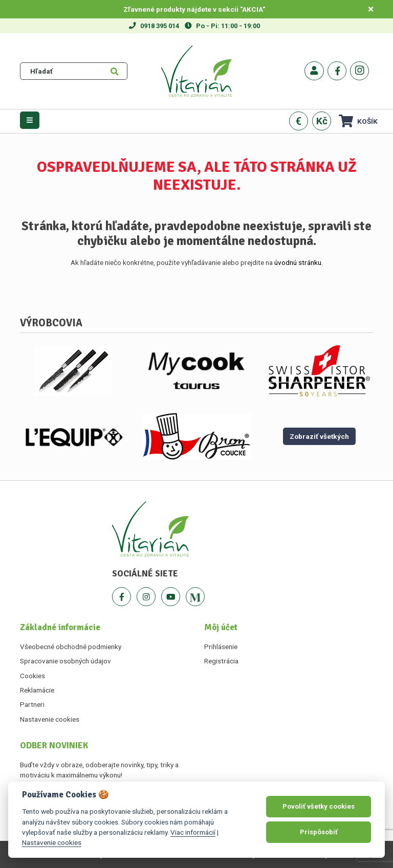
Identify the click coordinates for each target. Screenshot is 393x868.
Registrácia (221, 661)
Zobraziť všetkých (319, 436)
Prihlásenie (221, 647)
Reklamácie (37, 690)
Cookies (32, 676)
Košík (358, 121)
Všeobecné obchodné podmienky (71, 647)
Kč (322, 121)
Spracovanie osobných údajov (65, 661)
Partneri (32, 704)
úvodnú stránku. (299, 262)
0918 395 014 (160, 26)
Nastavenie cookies (50, 719)
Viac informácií (193, 832)
